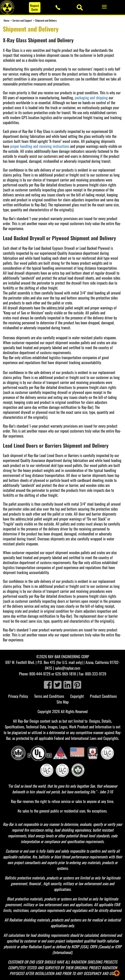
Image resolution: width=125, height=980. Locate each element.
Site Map (63, 702)
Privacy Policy (18, 696)
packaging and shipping (91, 98)
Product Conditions (103, 696)
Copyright (77, 696)
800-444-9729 (40, 674)
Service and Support (22, 20)
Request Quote (35, 7)
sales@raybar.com (68, 668)
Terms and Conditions (49, 696)
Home (7, 20)
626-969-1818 (66, 674)
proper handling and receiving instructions (40, 146)
